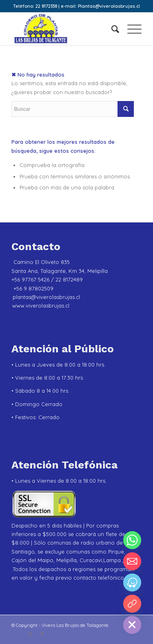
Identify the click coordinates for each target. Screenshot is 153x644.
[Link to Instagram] (30, 634)
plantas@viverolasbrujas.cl (46, 297)
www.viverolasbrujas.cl (41, 306)
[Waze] (132, 582)
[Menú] (130, 29)
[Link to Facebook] (42, 634)
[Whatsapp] (132, 540)
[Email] (132, 561)
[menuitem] (111, 29)
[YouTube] (132, 604)
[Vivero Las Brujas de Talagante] (63, 29)
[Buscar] (111, 29)
